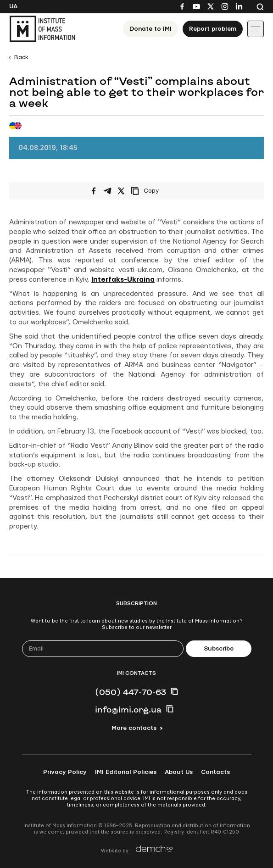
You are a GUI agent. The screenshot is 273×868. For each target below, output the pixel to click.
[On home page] (42, 29)
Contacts (215, 772)
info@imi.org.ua (128, 709)
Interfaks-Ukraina (123, 280)
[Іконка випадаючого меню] (256, 29)
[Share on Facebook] (94, 191)
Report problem (213, 29)
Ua (13, 6)
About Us (179, 772)
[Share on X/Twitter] (121, 191)
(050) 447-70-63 (131, 692)
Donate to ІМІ (150, 29)
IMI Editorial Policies (126, 772)
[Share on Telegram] (107, 191)
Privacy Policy (65, 772)
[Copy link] (157, 191)
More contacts (134, 728)
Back (21, 57)
